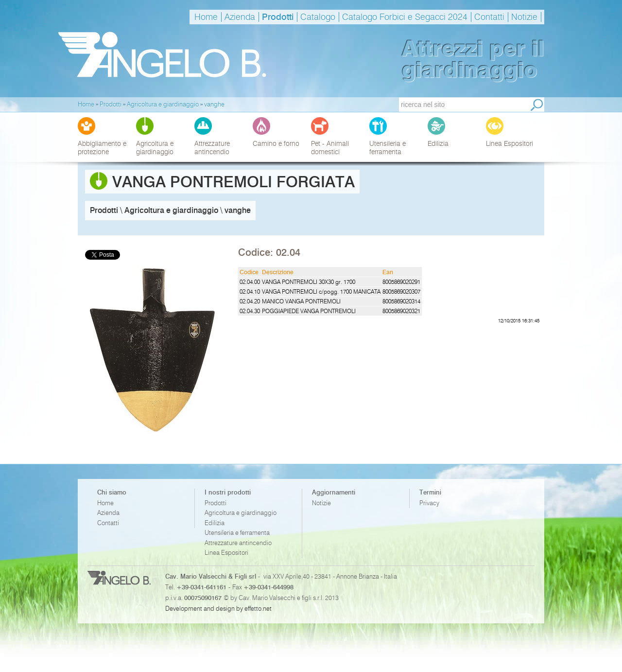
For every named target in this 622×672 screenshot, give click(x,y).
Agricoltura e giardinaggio (241, 513)
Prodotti (278, 17)
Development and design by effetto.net (218, 608)
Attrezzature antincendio (238, 543)
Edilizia (215, 523)
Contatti (489, 17)
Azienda (240, 17)
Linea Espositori (226, 553)
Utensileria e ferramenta (237, 533)
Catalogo (318, 17)
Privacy (429, 503)
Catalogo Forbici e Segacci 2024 (405, 17)
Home (206, 17)
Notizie (524, 17)
